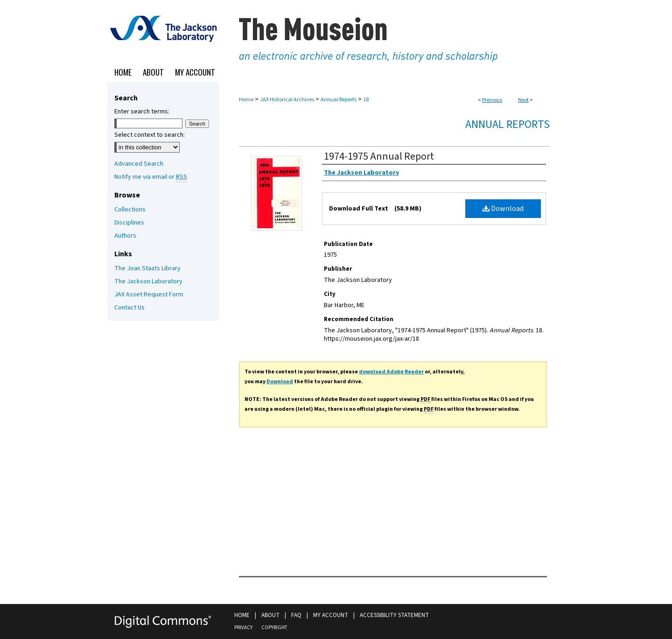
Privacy (243, 628)
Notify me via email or (151, 177)
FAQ (296, 615)
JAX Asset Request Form (149, 295)
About (270, 615)
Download (503, 209)
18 (366, 100)
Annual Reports (339, 100)
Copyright (274, 628)
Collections (130, 210)
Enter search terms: (142, 112)
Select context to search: (150, 135)
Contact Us (129, 308)
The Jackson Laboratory (148, 281)
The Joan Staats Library (147, 268)
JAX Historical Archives (287, 100)
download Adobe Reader (391, 372)
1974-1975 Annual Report (379, 156)
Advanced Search (139, 164)
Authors (125, 236)
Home (246, 100)
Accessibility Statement (394, 615)
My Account (331, 615)
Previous (492, 100)
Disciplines (129, 223)
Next (523, 100)
